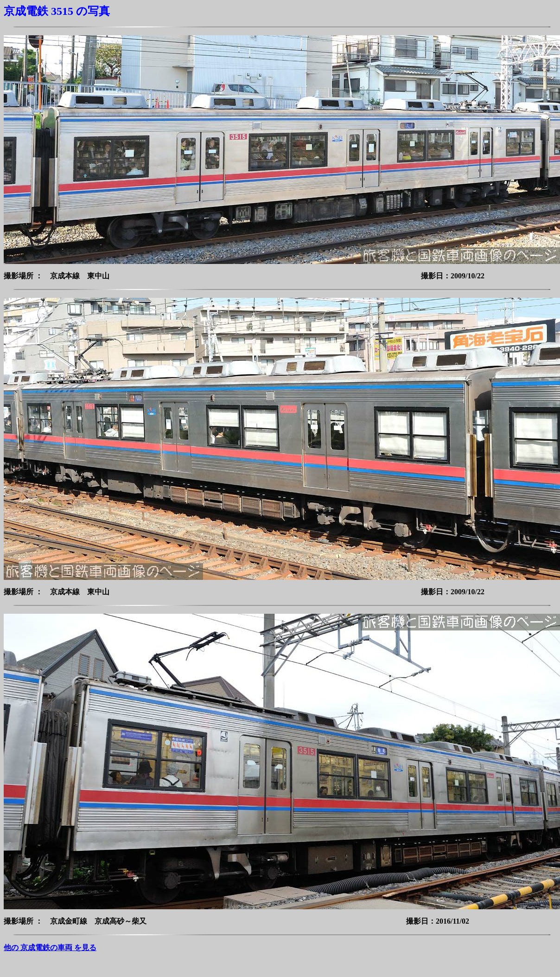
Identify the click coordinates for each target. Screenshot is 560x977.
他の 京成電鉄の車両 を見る (50, 948)
